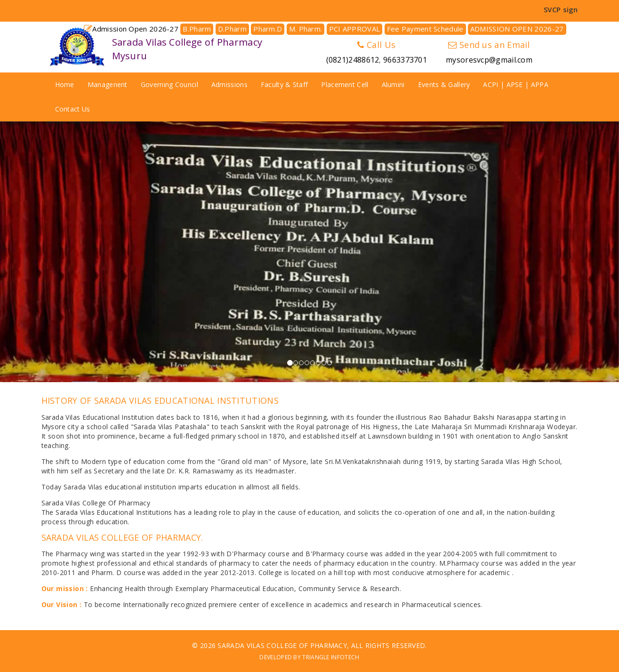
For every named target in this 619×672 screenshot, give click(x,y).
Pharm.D (268, 29)
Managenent (108, 84)
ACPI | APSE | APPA (515, 84)
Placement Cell (345, 84)
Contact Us (73, 109)
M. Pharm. (306, 29)
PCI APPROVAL (355, 29)
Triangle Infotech (331, 657)
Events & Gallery (444, 84)
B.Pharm (197, 29)
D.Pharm (232, 29)
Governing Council (169, 84)
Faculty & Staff (285, 84)
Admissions (229, 84)
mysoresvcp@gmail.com (489, 60)
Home (65, 84)
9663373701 (405, 60)
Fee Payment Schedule (425, 29)
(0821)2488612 (353, 60)
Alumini (393, 84)
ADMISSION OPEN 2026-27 (517, 29)
